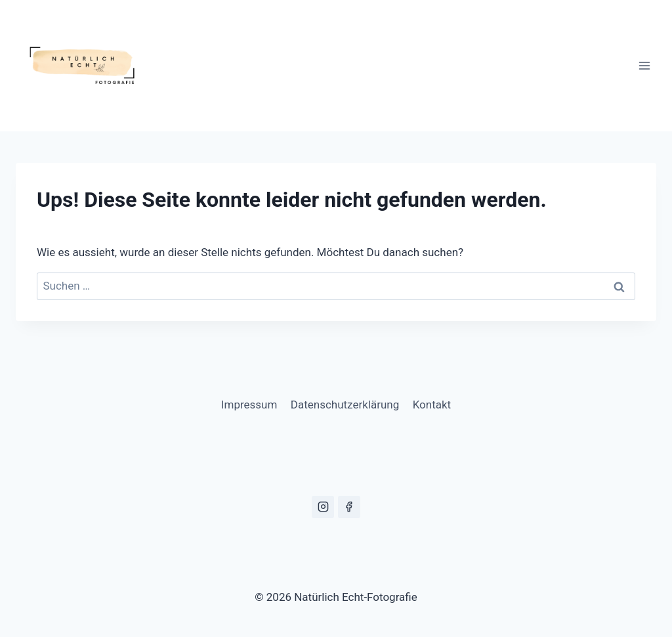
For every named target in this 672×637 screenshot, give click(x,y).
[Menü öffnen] (644, 65)
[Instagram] (323, 507)
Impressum (249, 405)
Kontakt (432, 405)
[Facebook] (349, 507)
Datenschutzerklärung (345, 405)
